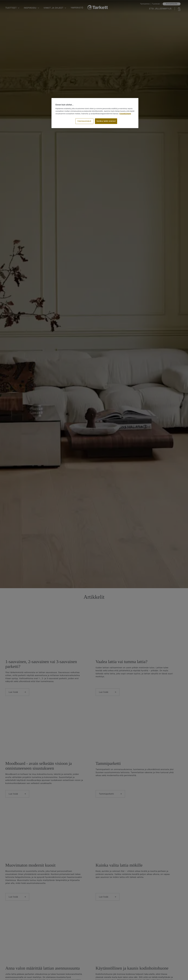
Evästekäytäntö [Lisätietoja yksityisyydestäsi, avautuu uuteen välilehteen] (125, 114)
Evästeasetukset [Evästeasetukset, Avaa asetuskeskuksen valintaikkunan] (84, 121)
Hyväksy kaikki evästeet (106, 121)
